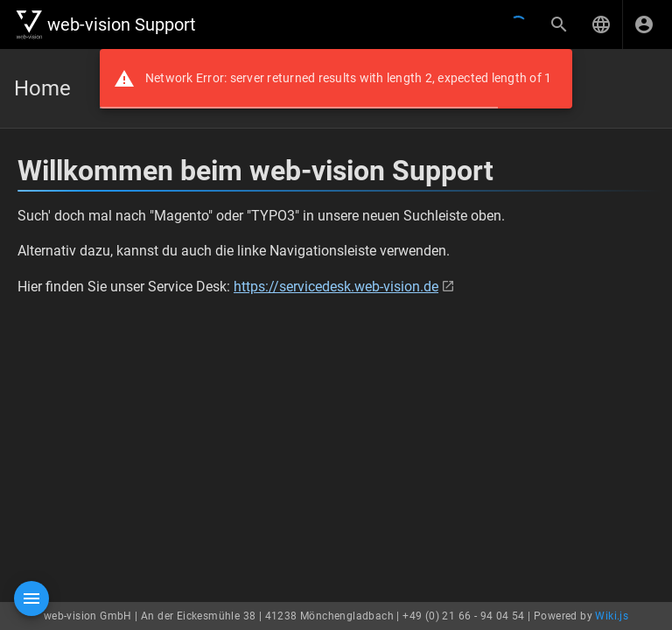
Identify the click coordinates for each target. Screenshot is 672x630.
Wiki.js (612, 616)
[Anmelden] (644, 24)
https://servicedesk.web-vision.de (336, 287)
